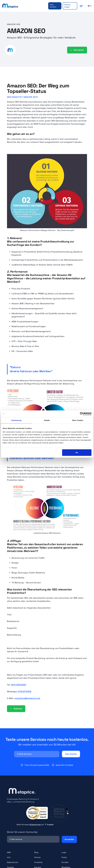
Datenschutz (13, 862)
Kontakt (65, 862)
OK (77, 452)
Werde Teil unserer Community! (22, 832)
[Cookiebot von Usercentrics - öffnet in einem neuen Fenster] (82, 414)
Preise (64, 857)
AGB (9, 852)
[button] (81, 6)
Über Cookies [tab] (78, 420)
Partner (38, 857)
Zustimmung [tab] (16, 420)
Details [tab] (47, 420)
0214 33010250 (18, 685)
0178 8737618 (25, 691)
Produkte (38, 862)
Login (64, 852)
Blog (36, 852)
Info (9, 857)
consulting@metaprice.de (27, 698)
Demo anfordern (53, 6)
